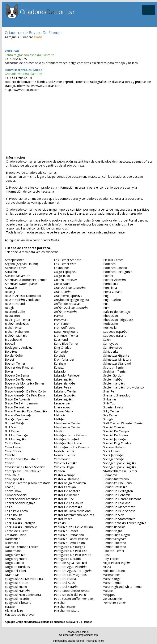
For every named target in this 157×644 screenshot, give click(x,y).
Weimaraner (112, 575)
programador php (88, 635)
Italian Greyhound (66, 332)
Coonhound (13, 519)
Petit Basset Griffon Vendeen (74, 599)
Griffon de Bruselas (67, 304)
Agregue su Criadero (24, 37)
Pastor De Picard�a (68, 507)
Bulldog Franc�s (17, 435)
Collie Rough (13, 515)
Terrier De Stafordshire (119, 519)
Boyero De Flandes (18, 379)
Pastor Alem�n (65, 475)
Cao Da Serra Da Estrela (22, 459)
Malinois (60, 415)
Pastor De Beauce (67, 495)
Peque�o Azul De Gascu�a (73, 527)
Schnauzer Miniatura (117, 359)
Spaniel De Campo (116, 431)
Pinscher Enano (64, 607)
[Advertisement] (79, 122)
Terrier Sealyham (115, 539)
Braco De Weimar (17, 407)
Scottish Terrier (114, 367)
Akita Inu (11, 272)
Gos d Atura (62, 284)
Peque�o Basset (66, 531)
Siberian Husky (113, 407)
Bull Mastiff (13, 427)
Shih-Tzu (109, 403)
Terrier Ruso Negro (117, 535)
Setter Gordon (113, 375)
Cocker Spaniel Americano (23, 499)
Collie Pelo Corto (16, 511)
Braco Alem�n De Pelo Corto (25, 391)
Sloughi (108, 419)
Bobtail (10, 344)
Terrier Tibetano (115, 543)
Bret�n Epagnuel (17, 419)
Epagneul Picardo (17, 599)
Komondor (61, 351)
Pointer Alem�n (114, 280)
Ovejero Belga (64, 467)
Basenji (10, 292)
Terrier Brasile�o (115, 487)
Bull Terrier (12, 431)
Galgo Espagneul (66, 272)
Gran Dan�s (63, 292)
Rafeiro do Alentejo (117, 312)
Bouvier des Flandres (19, 367)
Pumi (107, 308)
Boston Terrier (15, 363)
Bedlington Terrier (18, 320)
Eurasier (10, 607)
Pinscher (60, 603)
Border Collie (14, 355)
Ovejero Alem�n (66, 463)
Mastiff (59, 431)
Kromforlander (64, 359)
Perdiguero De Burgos (69, 547)
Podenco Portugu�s (118, 272)
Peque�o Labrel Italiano (71, 539)
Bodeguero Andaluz (19, 347)
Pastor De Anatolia (67, 491)
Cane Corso (13, 451)
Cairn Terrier (13, 447)
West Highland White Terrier (123, 587)
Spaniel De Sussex (116, 435)
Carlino (10, 463)
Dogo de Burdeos (17, 567)
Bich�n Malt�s (16, 336)
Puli (106, 304)
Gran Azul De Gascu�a (70, 288)
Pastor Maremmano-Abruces (74, 515)
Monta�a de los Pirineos (71, 447)
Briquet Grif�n (15, 423)
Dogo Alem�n (15, 555)
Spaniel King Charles (117, 443)
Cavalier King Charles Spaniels (25, 467)
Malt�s (59, 419)
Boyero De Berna (17, 375)
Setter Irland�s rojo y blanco (124, 387)
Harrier (59, 316)
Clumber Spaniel (16, 495)
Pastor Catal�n (65, 487)
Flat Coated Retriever (20, 615)
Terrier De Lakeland (117, 503)
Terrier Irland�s (114, 527)
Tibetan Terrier (114, 551)
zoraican (12, 51)
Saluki (107, 340)
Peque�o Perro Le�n (69, 543)
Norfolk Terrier (64, 451)
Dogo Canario (14, 563)
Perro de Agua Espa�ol (70, 563)
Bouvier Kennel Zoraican (24, 70)
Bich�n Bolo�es (17, 324)
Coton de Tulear (16, 531)
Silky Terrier (111, 411)
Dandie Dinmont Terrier (21, 547)
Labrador (60, 371)
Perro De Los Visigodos (70, 575)
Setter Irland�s (114, 383)
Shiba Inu (110, 399)
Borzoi (9, 359)
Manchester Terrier (67, 423)
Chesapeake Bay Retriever (23, 471)
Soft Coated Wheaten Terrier (123, 423)
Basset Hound (15, 304)
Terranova (110, 475)
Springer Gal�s (114, 459)
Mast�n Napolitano (68, 443)
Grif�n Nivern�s (66, 312)
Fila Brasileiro (14, 611)
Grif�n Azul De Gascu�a (71, 308)
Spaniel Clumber (114, 427)
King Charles (62, 347)
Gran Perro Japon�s (68, 296)
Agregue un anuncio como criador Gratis (32, 240)
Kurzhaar (60, 363)
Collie (9, 507)
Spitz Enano (111, 451)
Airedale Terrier (15, 268)
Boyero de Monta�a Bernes (25, 383)
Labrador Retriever (67, 375)
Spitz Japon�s (113, 455)
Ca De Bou (12, 443)
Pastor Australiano (67, 479)
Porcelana (110, 288)
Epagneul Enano (16, 587)
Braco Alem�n (15, 387)
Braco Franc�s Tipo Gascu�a (26, 411)
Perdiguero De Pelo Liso (71, 551)
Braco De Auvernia (18, 399)
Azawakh (11, 288)
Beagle (10, 308)
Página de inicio (95, 641)
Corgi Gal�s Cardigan (20, 523)
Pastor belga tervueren (70, 483)
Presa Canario (113, 292)
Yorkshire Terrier (115, 603)
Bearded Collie (15, 312)
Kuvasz (59, 367)
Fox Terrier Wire (65, 264)
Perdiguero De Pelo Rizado (73, 555)
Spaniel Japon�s (115, 439)
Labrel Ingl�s (63, 379)
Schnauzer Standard (117, 363)
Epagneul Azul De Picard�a (24, 579)
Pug (106, 296)
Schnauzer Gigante (116, 355)
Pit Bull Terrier (113, 260)
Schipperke (111, 351)
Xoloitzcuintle (113, 599)
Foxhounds (62, 268)
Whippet (109, 595)
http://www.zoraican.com (22, 90)
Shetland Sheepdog (117, 395)
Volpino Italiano (114, 571)
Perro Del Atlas (64, 583)
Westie (108, 591)
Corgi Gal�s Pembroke (21, 527)
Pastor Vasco (63, 519)
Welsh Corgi (111, 579)
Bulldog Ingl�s (15, 439)
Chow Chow (13, 491)
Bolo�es (11, 351)
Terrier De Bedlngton (118, 491)
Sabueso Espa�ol (116, 332)
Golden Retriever (65, 280)
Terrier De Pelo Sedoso (119, 511)
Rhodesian (111, 316)
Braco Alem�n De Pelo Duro (25, 395)
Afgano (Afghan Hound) (21, 264)
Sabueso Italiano (115, 336)
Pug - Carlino (112, 300)
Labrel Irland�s (65, 383)
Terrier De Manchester (119, 507)
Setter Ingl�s (113, 379)
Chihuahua (12, 475)
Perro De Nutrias (66, 579)
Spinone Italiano (114, 447)
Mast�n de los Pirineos (70, 435)
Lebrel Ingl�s (63, 399)
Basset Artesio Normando (23, 296)
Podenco (109, 264)
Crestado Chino (16, 535)
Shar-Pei (109, 391)
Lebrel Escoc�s (65, 395)
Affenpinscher (14, 260)
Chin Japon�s (14, 479)
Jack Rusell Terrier (66, 336)
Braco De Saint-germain (21, 403)
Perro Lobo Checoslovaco (72, 591)
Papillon (59, 471)
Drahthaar (12, 575)
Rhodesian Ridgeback (118, 320)
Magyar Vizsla (63, 411)
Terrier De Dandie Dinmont (122, 499)
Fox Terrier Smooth (68, 260)
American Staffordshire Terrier (26, 280)
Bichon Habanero (17, 332)
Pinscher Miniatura (67, 611)
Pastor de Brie (64, 499)
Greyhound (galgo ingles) (71, 300)
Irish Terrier (62, 324)
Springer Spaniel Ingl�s (120, 463)
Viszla (107, 567)
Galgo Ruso (62, 276)
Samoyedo (111, 344)
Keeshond (61, 340)
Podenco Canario (115, 268)
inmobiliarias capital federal (69, 641)
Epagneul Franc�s (18, 591)
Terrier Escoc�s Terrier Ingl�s (125, 523)
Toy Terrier (111, 559)
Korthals (60, 355)
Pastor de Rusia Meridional (73, 511)
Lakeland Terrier (65, 391)
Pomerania (111, 284)
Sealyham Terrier (115, 371)
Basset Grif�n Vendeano (22, 300)
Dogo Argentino (16, 559)
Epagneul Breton (16, 583)
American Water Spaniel (21, 284)
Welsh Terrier (112, 583)
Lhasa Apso (62, 407)
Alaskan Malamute (18, 276)
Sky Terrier (111, 415)
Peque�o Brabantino (69, 535)
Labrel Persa (63, 387)
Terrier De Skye (114, 515)
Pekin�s (60, 523)
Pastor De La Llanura (69, 503)
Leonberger (62, 403)
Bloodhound (13, 340)
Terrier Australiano (116, 479)
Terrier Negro (113, 531)
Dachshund (13, 539)
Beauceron (12, 316)
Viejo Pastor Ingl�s (117, 563)
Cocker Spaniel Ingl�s (20, 503)
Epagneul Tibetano (18, 603)
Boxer (9, 371)
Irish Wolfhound (65, 328)
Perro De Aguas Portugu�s (73, 571)
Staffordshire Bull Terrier (120, 471)
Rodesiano (111, 324)
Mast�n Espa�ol (66, 439)
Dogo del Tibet (16, 571)
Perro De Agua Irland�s (71, 567)
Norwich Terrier (65, 455)
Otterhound (62, 459)
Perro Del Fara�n (66, 587)
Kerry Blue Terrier (66, 344)
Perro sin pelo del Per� (70, 595)
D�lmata (11, 543)
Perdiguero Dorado (67, 559)
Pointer (108, 276)
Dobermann (13, 551)
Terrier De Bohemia (117, 495)
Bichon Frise (13, 328)
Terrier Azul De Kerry (118, 483)
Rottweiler (110, 328)
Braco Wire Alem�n (19, 415)
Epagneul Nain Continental (23, 595)
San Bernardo (113, 347)
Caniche (10, 455)
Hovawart (61, 320)
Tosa (107, 555)
